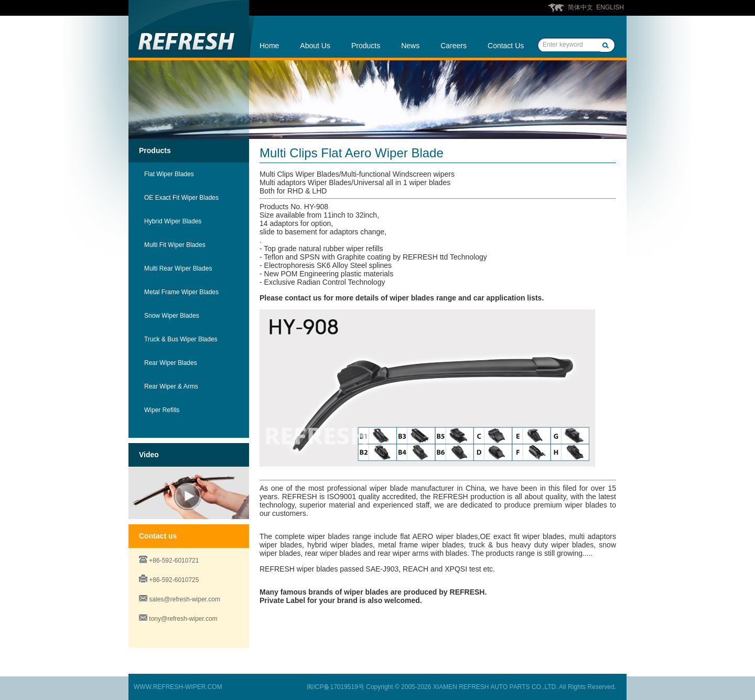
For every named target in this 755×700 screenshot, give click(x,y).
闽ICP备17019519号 (335, 687)
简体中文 (580, 7)
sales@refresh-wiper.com (185, 599)
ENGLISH (610, 7)
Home (269, 46)
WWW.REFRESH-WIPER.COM (178, 687)
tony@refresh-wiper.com (183, 619)
